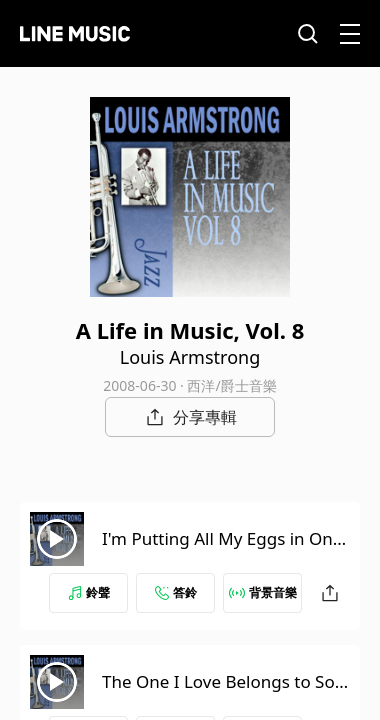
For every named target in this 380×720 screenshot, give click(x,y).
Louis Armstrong (190, 357)
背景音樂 (263, 592)
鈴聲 (89, 592)
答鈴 (176, 592)
